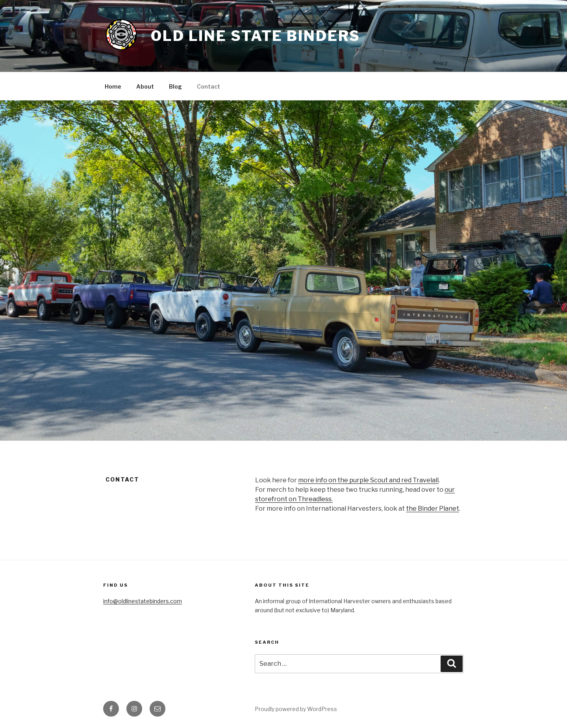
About (145, 86)
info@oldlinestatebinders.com (143, 601)
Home (113, 86)
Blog (175, 86)
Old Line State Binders (256, 36)
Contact (208, 86)
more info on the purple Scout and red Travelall (368, 480)
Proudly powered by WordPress (296, 709)
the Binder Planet (433, 508)
